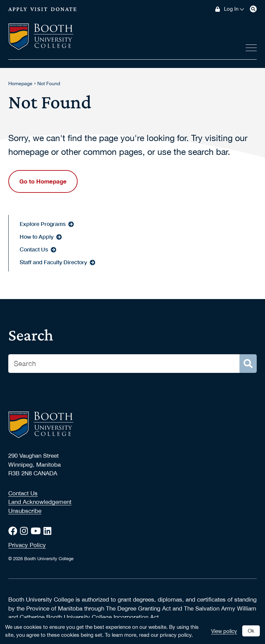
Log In (234, 9)
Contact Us (23, 493)
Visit (39, 9)
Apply (18, 9)
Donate (64, 9)
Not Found (49, 83)
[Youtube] (37, 531)
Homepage (20, 83)
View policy (224, 631)
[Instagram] (25, 531)
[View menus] (251, 46)
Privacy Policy (27, 545)
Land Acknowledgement (40, 502)
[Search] (253, 9)
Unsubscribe (25, 511)
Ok (251, 631)
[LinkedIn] (49, 531)
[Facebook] (14, 531)
